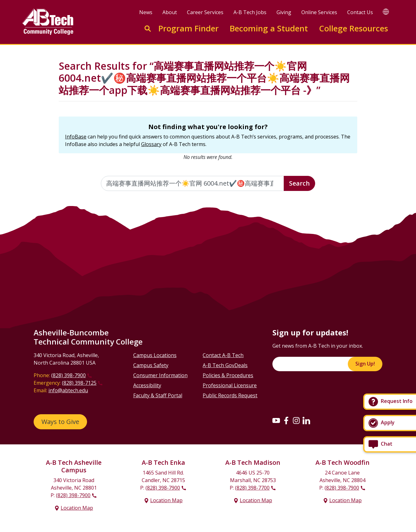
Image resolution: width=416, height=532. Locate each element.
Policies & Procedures (228, 375)
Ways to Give (60, 422)
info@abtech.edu (68, 390)
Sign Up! (365, 364)
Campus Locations (155, 355)
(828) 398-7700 (252, 488)
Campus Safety (151, 365)
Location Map (77, 508)
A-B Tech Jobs (250, 12)
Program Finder (189, 28)
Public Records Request (230, 395)
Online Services (319, 12)
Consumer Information (160, 375)
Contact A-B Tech (223, 355)
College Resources (353, 28)
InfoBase (76, 137)
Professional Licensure (230, 385)
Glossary (151, 144)
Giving (284, 12)
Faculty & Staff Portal (158, 395)
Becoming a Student (269, 28)
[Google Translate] (386, 11)
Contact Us (360, 12)
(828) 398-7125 (79, 383)
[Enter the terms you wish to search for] (193, 183)
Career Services (205, 12)
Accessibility (147, 385)
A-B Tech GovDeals (225, 365)
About (170, 12)
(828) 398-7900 (68, 375)
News (146, 12)
